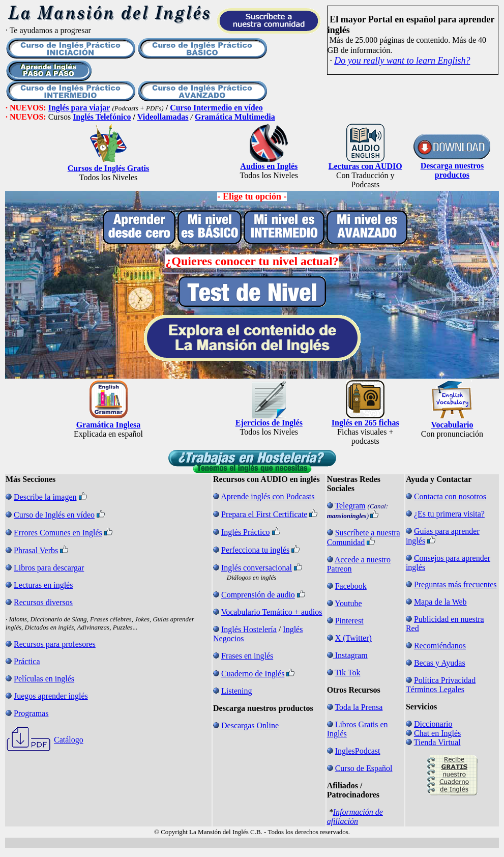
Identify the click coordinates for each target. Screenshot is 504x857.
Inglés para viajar (79, 108)
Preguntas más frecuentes (455, 584)
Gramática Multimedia (235, 117)
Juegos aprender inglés (51, 696)
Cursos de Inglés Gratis (108, 168)
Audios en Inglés (269, 166)
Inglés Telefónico (102, 117)
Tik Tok (347, 673)
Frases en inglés (247, 656)
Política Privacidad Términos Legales (441, 685)
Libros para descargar (49, 568)
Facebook (351, 586)
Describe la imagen (45, 497)
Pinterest (349, 621)
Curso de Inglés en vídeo (54, 515)
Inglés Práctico (246, 532)
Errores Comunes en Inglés (58, 533)
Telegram (350, 506)
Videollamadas (163, 117)
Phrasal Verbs (36, 550)
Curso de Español (364, 768)
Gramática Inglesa (109, 425)
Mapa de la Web (440, 602)
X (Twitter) (353, 638)
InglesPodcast (358, 751)
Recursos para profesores (55, 644)
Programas (31, 713)
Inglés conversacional (257, 568)
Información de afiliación (355, 817)
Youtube (348, 603)
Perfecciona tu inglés (255, 550)
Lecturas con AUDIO (365, 166)
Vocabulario (452, 425)
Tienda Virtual (437, 742)
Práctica (27, 661)
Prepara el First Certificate (264, 514)
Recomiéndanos (440, 646)
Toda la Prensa (359, 707)
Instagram (351, 655)
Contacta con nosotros (450, 496)
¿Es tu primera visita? (449, 514)
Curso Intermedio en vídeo (216, 108)
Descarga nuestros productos (452, 170)
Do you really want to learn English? (402, 61)
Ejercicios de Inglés (269, 423)
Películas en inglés (44, 679)
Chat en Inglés (437, 733)
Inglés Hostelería (249, 629)
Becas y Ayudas (440, 663)
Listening (236, 691)
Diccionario (433, 724)
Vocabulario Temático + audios (272, 612)
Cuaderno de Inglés (253, 674)
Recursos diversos (43, 602)
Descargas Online (250, 725)
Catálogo (69, 740)
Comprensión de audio (258, 595)
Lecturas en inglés (43, 585)
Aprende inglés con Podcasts (268, 496)
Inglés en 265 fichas (365, 423)
